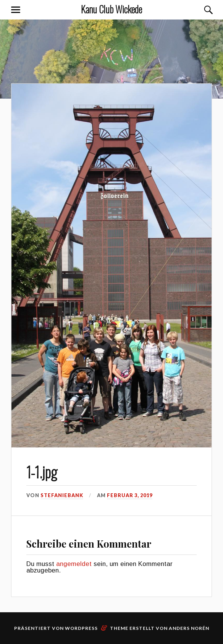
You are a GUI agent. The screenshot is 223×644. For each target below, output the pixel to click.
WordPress (81, 628)
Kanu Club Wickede (112, 9)
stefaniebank (62, 495)
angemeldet (74, 564)
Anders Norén (189, 628)
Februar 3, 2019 (130, 495)
